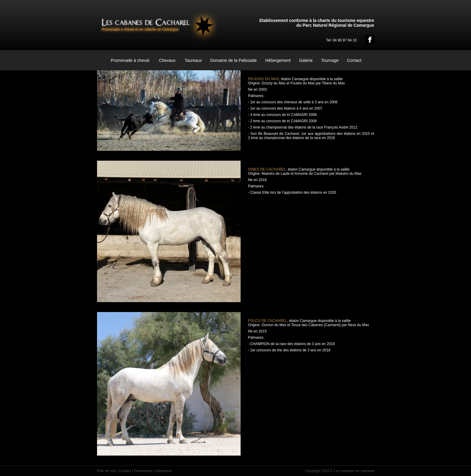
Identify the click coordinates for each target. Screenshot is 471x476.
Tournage (330, 60)
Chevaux (167, 60)
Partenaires (143, 471)
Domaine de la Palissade (234, 60)
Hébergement (278, 60)
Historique (163, 471)
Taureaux (193, 60)
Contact (354, 60)
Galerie (306, 60)
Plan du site (106, 471)
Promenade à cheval (130, 60)
